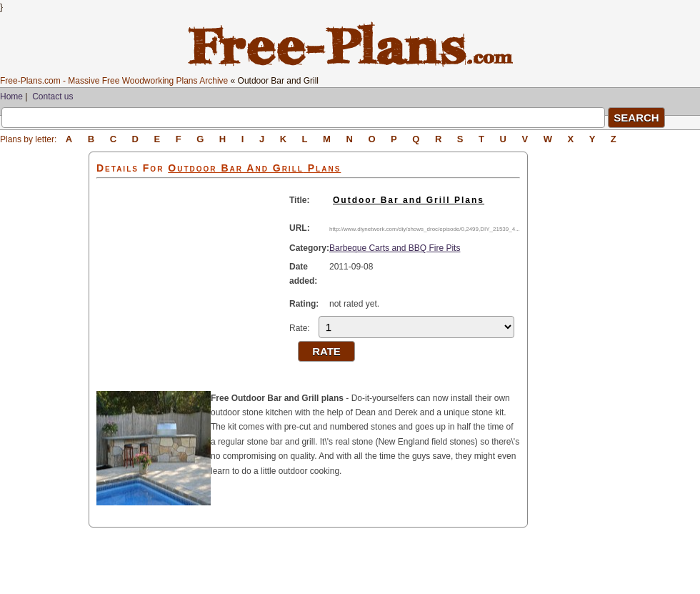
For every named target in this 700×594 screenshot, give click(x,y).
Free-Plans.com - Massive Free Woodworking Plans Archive (114, 81)
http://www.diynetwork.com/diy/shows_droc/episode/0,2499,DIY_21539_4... (425, 229)
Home (11, 96)
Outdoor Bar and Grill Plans (409, 200)
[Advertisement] (44, 366)
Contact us (52, 96)
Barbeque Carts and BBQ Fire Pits (395, 248)
